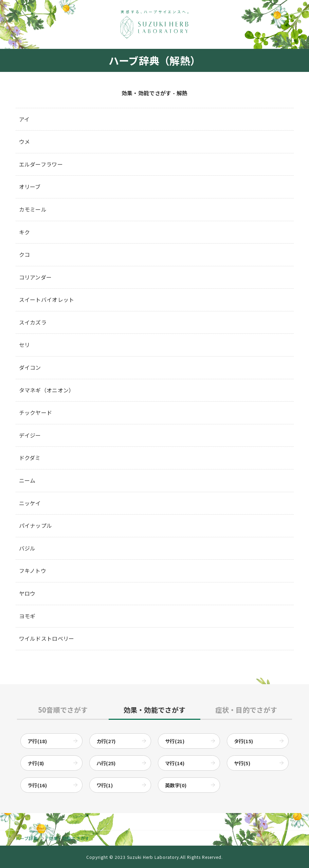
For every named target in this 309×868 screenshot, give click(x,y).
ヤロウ (27, 593)
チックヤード (36, 412)
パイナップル (36, 525)
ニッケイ (30, 503)
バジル (27, 548)
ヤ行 (242, 763)
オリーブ (30, 187)
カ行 (106, 741)
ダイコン (30, 367)
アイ (24, 119)
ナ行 (36, 763)
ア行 (37, 741)
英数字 (176, 785)
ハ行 (106, 763)
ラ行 (37, 785)
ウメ (25, 141)
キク (25, 232)
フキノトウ (33, 571)
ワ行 (105, 785)
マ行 (175, 763)
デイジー (30, 435)
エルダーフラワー (41, 164)
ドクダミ (30, 458)
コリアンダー (35, 277)
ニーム (27, 480)
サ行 (175, 741)
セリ (25, 345)
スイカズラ (33, 322)
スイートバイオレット (47, 300)
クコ (25, 254)
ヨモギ (27, 616)
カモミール (33, 209)
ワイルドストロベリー (47, 638)
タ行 (244, 741)
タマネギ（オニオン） (47, 390)
